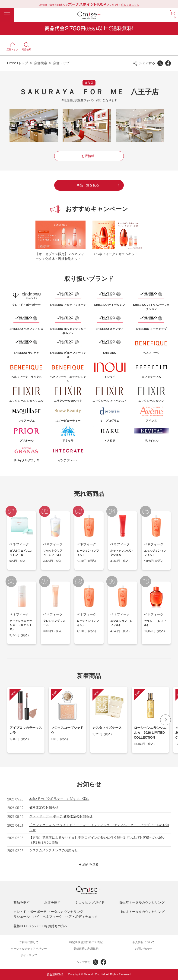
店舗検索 (41, 63)
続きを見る (91, 864)
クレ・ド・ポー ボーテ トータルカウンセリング (48, 912)
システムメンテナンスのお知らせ (54, 850)
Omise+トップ (18, 63)
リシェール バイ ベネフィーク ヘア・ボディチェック (56, 917)
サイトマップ (29, 955)
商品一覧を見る (88, 185)
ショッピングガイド (90, 902)
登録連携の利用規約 (86, 949)
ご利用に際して (29, 942)
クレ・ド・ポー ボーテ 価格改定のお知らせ (61, 816)
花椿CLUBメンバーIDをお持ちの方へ (40, 926)
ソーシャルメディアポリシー (29, 949)
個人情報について (143, 942)
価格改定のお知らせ (44, 807)
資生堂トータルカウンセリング (142, 902)
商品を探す (22, 902)
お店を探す (52, 902)
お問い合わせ (143, 949)
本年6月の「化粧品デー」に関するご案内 (59, 799)
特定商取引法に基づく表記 (86, 942)
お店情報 (88, 156)
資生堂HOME (55, 974)
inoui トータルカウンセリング (143, 912)
